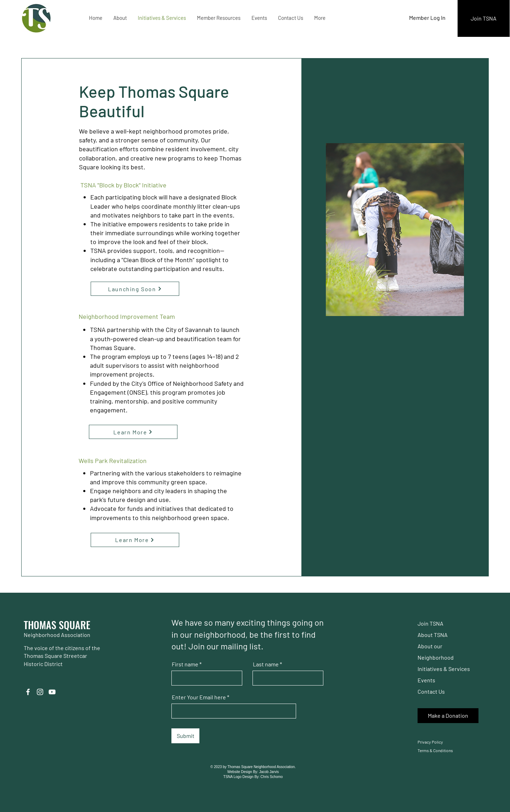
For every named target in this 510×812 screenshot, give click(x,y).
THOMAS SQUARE (57, 625)
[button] (120, 18)
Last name (266, 664)
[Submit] (185, 736)
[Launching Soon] (135, 289)
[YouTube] (52, 692)
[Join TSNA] (484, 18)
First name (185, 664)
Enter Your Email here (199, 697)
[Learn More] (133, 432)
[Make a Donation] (448, 716)
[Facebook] (28, 692)
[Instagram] (40, 692)
